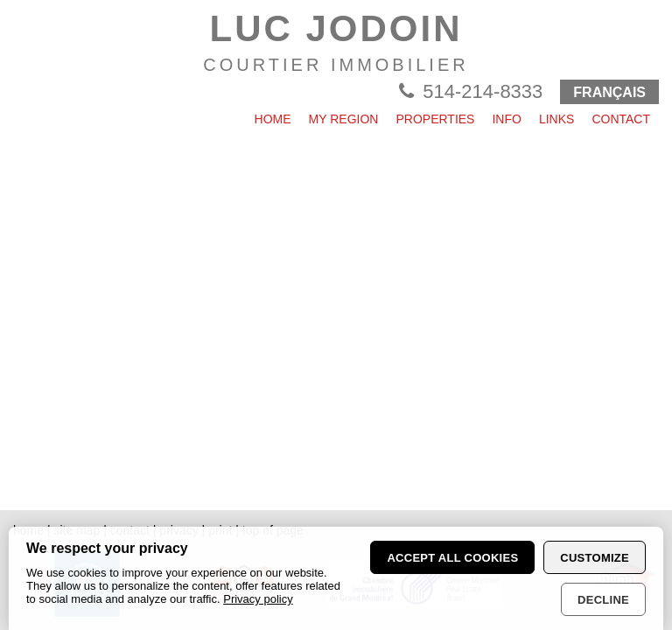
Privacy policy (258, 599)
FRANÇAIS (609, 92)
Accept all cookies (452, 558)
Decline (603, 600)
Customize (595, 558)
